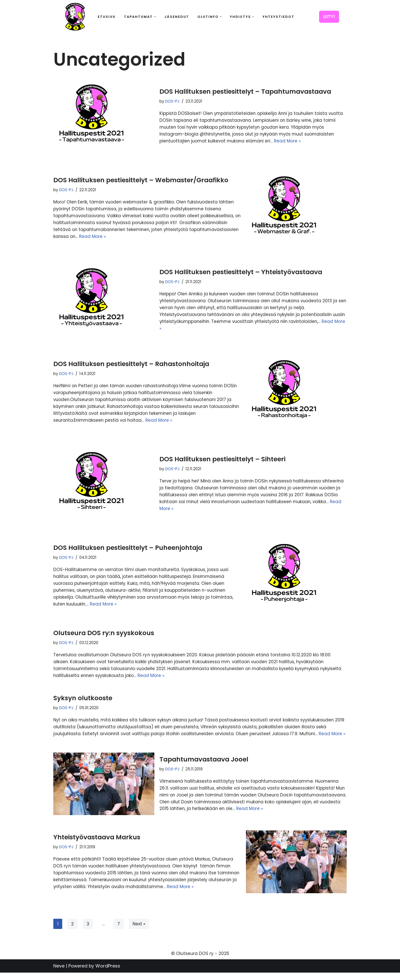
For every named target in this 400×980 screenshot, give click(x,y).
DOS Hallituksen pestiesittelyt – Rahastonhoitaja (131, 364)
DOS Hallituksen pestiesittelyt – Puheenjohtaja (128, 547)
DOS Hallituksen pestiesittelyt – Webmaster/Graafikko (141, 180)
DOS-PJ (173, 101)
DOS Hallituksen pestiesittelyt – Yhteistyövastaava (241, 272)
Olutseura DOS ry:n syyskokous (104, 633)
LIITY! (329, 17)
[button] (155, 17)
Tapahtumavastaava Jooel (204, 766)
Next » (139, 931)
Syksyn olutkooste (83, 698)
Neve (59, 973)
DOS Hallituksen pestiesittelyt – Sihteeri (222, 459)
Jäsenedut (177, 17)
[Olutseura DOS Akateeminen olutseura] (75, 17)
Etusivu (107, 17)
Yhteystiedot (278, 17)
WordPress (108, 973)
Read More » (290, 141)
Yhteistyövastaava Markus (97, 844)
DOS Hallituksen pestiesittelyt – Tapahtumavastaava (245, 92)
